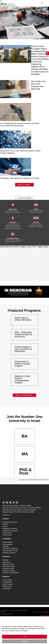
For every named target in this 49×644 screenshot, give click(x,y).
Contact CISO (7, 535)
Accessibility (6, 588)
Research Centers (8, 564)
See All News (24, 185)
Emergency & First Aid (10, 522)
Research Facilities (9, 571)
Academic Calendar (9, 553)
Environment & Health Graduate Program (22, 364)
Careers (5, 526)
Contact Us (6, 515)
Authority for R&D (8, 568)
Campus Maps (7, 580)
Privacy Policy (7, 533)
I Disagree (24, 641)
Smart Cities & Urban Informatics (23, 319)
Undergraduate (7, 544)
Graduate (6, 546)
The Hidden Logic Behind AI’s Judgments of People (20, 178)
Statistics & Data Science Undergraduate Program (22, 379)
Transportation (7, 582)
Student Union (7, 586)
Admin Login (44, 616)
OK (24, 637)
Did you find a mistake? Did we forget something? (34, 480)
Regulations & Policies (10, 529)
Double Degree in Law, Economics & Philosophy (23, 349)
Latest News (7, 562)
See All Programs (24, 395)
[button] (42, 3)
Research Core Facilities (11, 573)
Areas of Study (7, 542)
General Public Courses (10, 551)
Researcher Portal (8, 566)
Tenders (5, 524)
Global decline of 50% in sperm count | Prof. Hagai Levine (24, 247)
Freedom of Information (10, 531)
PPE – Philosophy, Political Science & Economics (23, 334)
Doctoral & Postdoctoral (10, 549)
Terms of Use (37, 612)
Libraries (5, 560)
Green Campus (7, 584)
